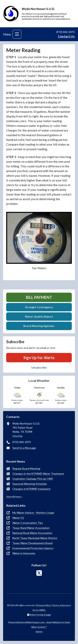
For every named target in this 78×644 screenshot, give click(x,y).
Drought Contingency (39, 307)
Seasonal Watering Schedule (30, 484)
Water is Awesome (24, 553)
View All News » (14, 497)
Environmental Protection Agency (33, 548)
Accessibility (39, 610)
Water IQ (18, 518)
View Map (17, 436)
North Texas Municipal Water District (35, 538)
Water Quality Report (39, 317)
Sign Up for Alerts (39, 358)
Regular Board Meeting (26, 469)
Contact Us (66, 36)
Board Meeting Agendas (39, 326)
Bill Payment (39, 297)
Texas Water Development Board (33, 543)
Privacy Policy (44, 605)
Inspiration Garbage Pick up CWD (33, 479)
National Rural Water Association (32, 533)
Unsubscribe (39, 367)
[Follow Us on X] (39, 573)
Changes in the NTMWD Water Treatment (38, 474)
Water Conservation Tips (28, 523)
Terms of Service (61, 605)
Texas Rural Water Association (31, 528)
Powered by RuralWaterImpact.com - (39, 625)
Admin (39, 632)
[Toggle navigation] (17, 34)
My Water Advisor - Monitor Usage (33, 513)
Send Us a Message (24, 448)
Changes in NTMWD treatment (31, 489)
